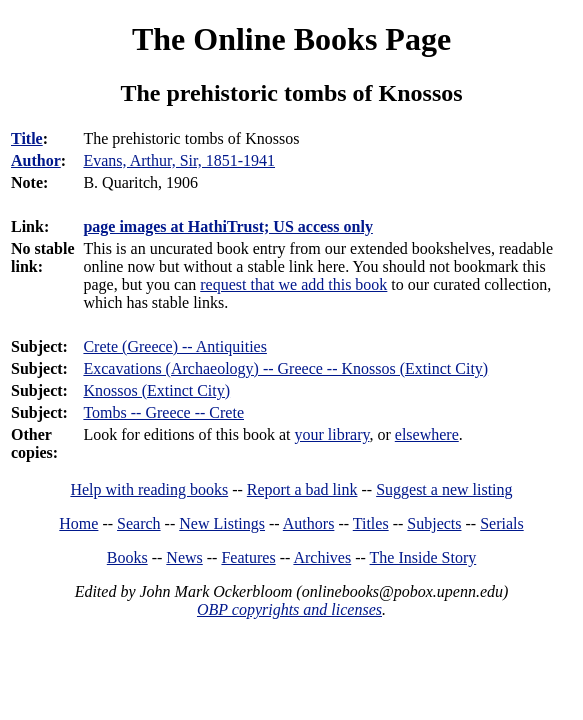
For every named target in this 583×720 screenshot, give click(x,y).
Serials (502, 523)
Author (36, 160)
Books (127, 557)
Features (248, 557)
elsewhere (427, 434)
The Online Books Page (291, 39)
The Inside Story (423, 557)
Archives (322, 557)
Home (78, 523)
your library (332, 434)
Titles (371, 523)
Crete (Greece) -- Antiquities (174, 346)
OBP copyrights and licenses (289, 609)
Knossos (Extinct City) (156, 390)
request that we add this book (293, 284)
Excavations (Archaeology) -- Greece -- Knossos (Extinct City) (285, 368)
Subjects (434, 523)
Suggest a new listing (444, 489)
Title (27, 138)
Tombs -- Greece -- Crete (163, 412)
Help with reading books (149, 489)
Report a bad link (302, 489)
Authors (309, 523)
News (184, 557)
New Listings (222, 523)
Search (139, 523)
